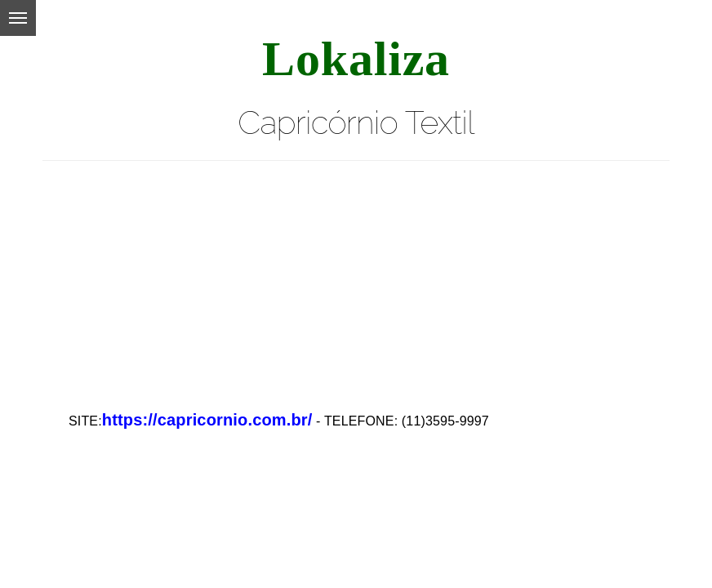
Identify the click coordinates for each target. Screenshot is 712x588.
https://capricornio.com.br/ (207, 420)
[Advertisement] (356, 275)
